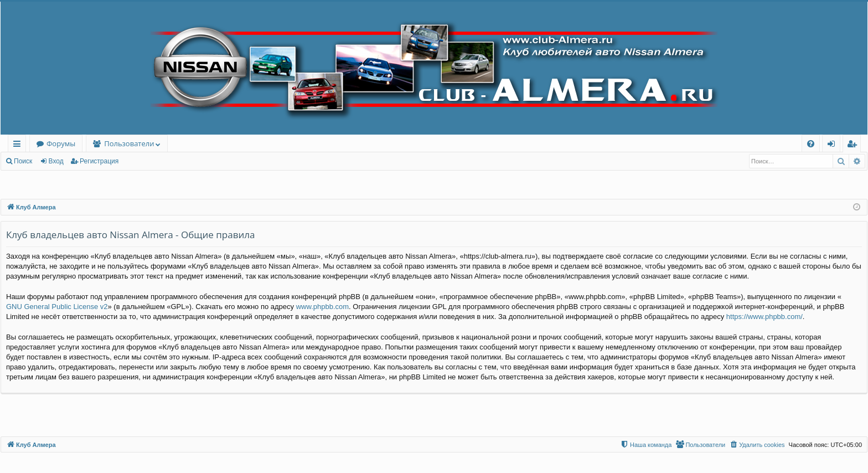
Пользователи (129, 143)
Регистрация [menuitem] (854, 145)
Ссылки (19, 145)
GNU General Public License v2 (57, 307)
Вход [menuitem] (833, 145)
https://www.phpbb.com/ (764, 317)
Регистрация (99, 161)
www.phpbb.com (322, 307)
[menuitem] (811, 144)
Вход (56, 161)
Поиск (23, 161)
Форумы (61, 143)
